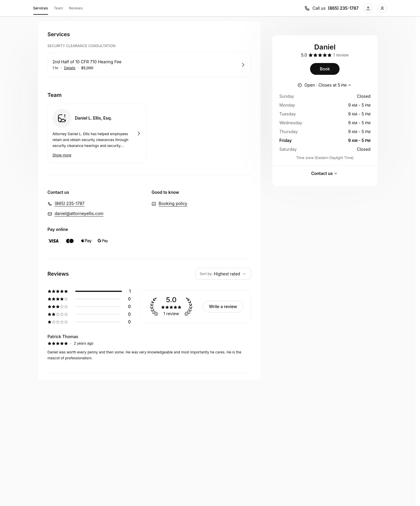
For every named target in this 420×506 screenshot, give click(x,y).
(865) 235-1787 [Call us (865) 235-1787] (343, 8)
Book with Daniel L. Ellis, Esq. (97, 133)
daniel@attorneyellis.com (79, 213)
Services (41, 9)
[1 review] (341, 55)
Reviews (76, 8)
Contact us (325, 173)
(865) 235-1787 (70, 203)
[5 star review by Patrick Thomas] (149, 347)
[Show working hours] (325, 85)
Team (59, 8)
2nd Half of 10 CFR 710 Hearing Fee (87, 62)
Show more (62, 155)
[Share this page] (368, 8)
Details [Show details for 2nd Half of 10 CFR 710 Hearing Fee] (70, 68)
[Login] (382, 8)
